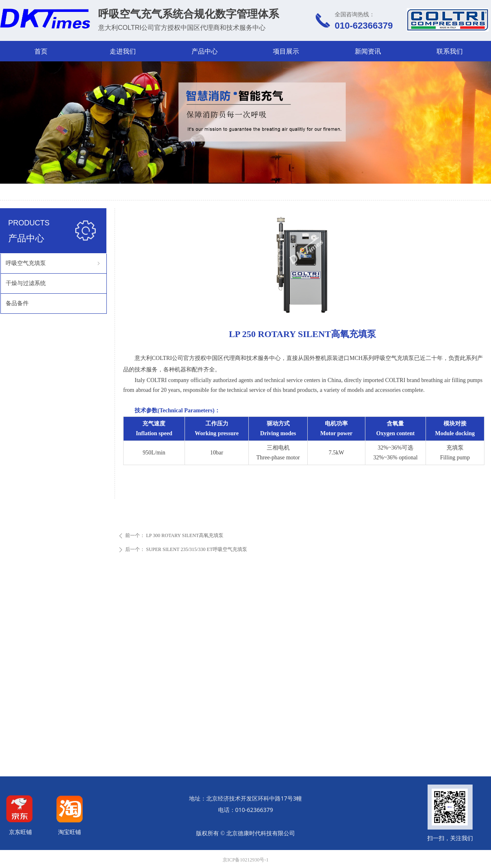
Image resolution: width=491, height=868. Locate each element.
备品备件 (17, 303)
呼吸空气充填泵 (54, 263)
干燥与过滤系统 (26, 283)
